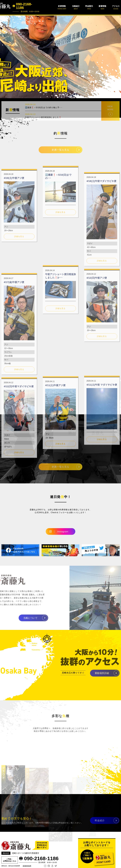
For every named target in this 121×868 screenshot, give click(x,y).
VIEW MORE (110, 117)
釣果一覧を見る (61, 152)
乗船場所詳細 (102, 675)
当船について (21, 618)
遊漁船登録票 (27, 866)
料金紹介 (100, 823)
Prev (3, 57)
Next (118, 57)
